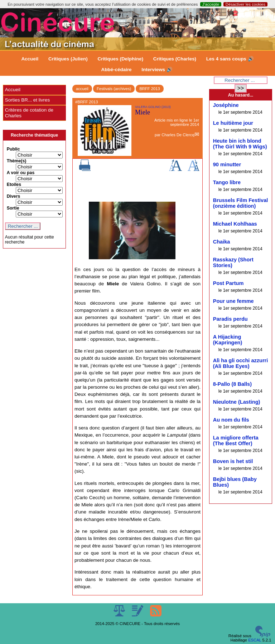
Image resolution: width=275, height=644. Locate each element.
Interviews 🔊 (157, 70)
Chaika (222, 242)
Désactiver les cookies (245, 4)
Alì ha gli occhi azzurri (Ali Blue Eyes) (241, 363)
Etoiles (14, 185)
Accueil (30, 59)
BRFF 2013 (149, 89)
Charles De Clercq (178, 135)
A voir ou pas (21, 173)
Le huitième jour (233, 123)
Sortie (13, 208)
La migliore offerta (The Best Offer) (236, 441)
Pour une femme (233, 301)
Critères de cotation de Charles (29, 113)
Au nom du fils (231, 420)
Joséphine (226, 105)
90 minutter (227, 164)
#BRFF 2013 (86, 102)
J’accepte (211, 4)
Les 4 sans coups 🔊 (230, 59)
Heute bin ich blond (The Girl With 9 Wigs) (240, 144)
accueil (82, 89)
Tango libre (227, 182)
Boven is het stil (233, 461)
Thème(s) (17, 161)
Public (13, 149)
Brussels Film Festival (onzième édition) (241, 203)
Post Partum (228, 283)
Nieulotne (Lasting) (237, 402)
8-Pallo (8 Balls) (232, 384)
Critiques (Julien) (68, 59)
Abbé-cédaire (116, 70)
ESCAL (255, 640)
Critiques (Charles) (175, 59)
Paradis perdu (230, 319)
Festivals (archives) (114, 89)
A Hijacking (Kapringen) (228, 340)
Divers (14, 196)
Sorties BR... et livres (27, 100)
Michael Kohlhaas (235, 224)
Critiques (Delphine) (120, 59)
